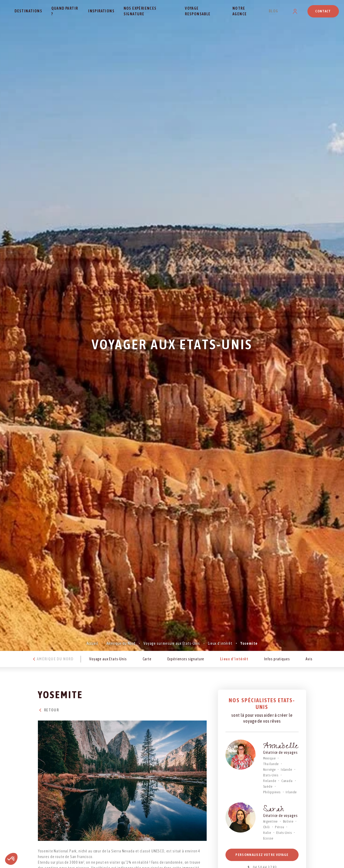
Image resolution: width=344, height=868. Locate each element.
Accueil (92, 643)
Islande (286, 770)
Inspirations (101, 11)
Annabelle (281, 747)
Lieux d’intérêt (220, 643)
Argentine (270, 821)
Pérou (279, 827)
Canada (287, 781)
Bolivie (288, 821)
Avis (309, 659)
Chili (266, 827)
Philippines (272, 792)
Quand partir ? (65, 11)
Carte (147, 659)
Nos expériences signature (140, 11)
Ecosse (268, 838)
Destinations (28, 11)
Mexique (269, 758)
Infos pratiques (277, 659)
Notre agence (240, 11)
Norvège (269, 770)
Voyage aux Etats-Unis (108, 659)
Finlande (270, 781)
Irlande (291, 792)
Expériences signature (186, 659)
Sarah (273, 810)
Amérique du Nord (121, 643)
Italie (267, 833)
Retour (48, 710)
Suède (268, 786)
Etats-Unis (271, 775)
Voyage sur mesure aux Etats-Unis (172, 643)
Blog (274, 11)
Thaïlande (271, 764)
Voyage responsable (198, 11)
